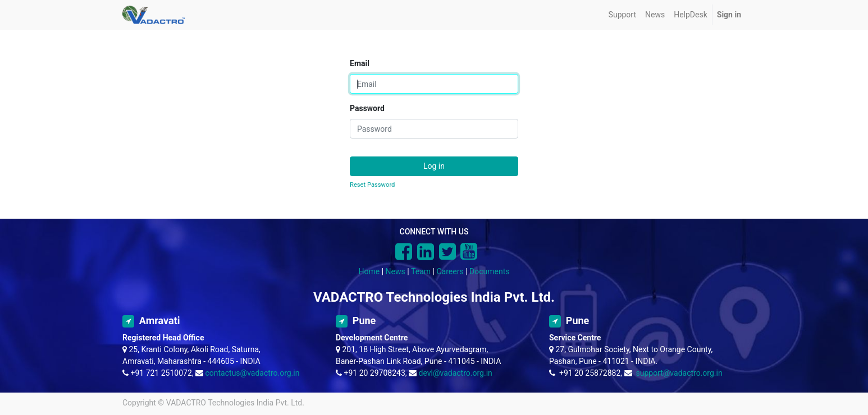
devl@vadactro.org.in (456, 373)
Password (367, 108)
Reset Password (372, 185)
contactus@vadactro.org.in (253, 373)
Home (369, 271)
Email (360, 63)
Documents (489, 271)
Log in (434, 166)
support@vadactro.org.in (679, 373)
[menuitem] (622, 15)
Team (421, 271)
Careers (450, 271)
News (396, 271)
